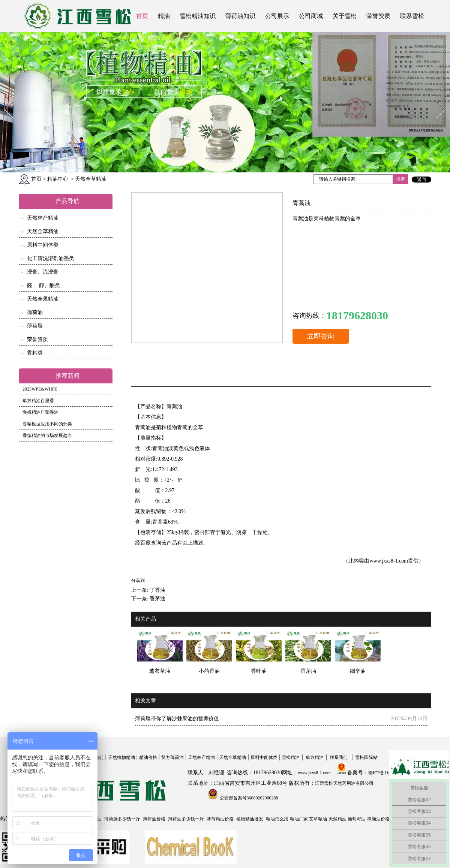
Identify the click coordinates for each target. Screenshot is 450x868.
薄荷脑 (35, 326)
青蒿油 (174, 406)
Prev (5, 98)
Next (436, 98)
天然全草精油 (43, 231)
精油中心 (58, 179)
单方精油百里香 (38, 401)
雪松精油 (291, 757)
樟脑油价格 (378, 819)
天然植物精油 (121, 757)
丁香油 (157, 590)
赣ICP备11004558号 (387, 773)
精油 (164, 16)
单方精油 (315, 757)
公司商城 (311, 16)
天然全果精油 (43, 299)
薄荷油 (35, 312)
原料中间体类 (43, 245)
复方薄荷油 (172, 757)
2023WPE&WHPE (40, 389)
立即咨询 (321, 336)
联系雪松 (412, 16)
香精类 (35, 353)
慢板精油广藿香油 (40, 412)
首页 (142, 16)
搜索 (400, 179)
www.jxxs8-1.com (389, 561)
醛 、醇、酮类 (43, 285)
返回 (421, 180)
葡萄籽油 (357, 819)
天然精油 (337, 819)
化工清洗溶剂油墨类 (51, 258)
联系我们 (339, 757)
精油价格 (148, 757)
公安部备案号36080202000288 (248, 798)
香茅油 (157, 599)
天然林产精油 (43, 218)
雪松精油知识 (198, 16)
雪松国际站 (366, 757)
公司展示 (277, 16)
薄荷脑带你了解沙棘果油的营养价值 (177, 719)
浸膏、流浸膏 (43, 272)
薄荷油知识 (240, 16)
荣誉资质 (378, 16)
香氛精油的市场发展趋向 (47, 435)
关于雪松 (345, 16)
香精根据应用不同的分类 (47, 424)
